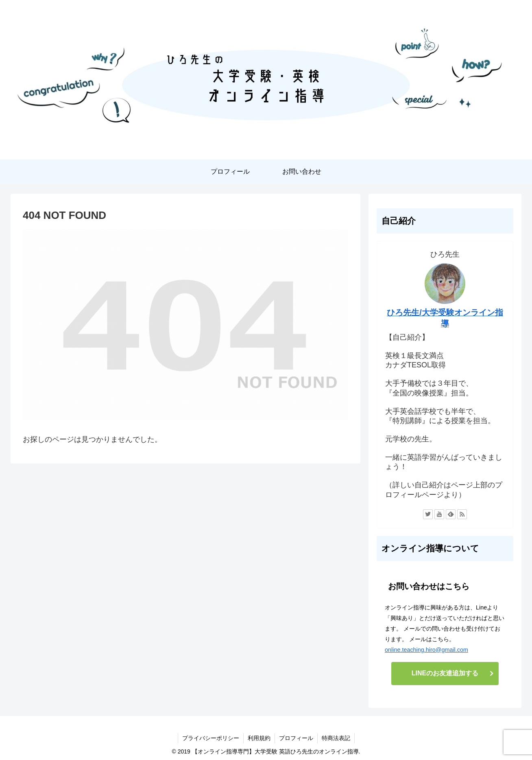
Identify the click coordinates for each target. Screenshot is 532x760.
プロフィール (296, 738)
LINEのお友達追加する (445, 673)
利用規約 (259, 738)
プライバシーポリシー (211, 738)
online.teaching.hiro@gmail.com (426, 650)
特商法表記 (336, 738)
